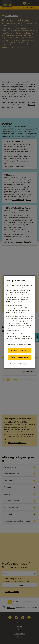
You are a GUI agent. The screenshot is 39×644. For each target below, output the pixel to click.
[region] (19, 322)
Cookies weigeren (19, 351)
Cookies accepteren (19, 357)
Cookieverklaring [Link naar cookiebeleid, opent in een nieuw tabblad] (12, 345)
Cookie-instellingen (19, 364)
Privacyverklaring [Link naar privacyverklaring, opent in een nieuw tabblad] (25, 345)
